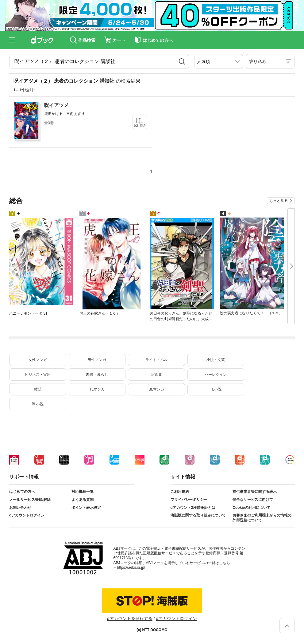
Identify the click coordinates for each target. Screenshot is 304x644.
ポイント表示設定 (86, 508)
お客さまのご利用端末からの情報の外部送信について (262, 518)
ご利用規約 (180, 492)
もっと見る (279, 201)
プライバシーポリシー (189, 500)
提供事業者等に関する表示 (255, 492)
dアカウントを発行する (130, 618)
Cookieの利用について (252, 508)
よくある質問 (83, 500)
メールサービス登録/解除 (30, 500)
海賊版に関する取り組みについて (198, 515)
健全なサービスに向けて (253, 500)
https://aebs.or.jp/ (131, 567)
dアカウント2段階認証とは (193, 508)
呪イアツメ (56, 105)
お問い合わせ (20, 508)
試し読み (140, 126)
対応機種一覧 (83, 492)
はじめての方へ (22, 492)
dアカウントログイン (27, 515)
